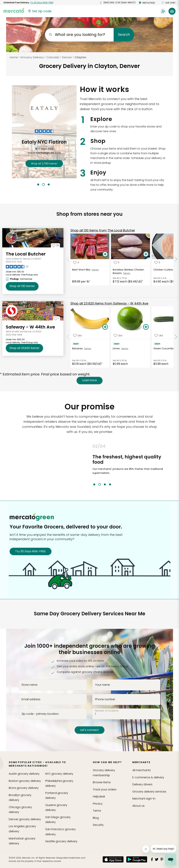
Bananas (78, 348)
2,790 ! (44, 164)
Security (98, 825)
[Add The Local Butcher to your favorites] (55, 245)
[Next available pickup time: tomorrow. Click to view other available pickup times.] (19, 279)
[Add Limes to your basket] (146, 327)
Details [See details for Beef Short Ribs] (95, 270)
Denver (67, 57)
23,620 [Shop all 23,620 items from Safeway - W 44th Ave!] (24, 348)
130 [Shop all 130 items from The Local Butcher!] (22, 286)
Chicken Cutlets (164, 270)
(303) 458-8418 (14, 335)
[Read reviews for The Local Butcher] (17, 268)
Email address (31, 699)
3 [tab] (49, 184)
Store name (29, 685)
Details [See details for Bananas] (88, 349)
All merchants (142, 770)
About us (138, 806)
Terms (97, 811)
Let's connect (89, 730)
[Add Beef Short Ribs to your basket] (105, 254)
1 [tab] (38, 184)
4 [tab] (110, 484)
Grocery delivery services (149, 792)
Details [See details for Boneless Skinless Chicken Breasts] (127, 273)
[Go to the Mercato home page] (14, 10)
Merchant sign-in (144, 799)
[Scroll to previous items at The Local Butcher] (68, 259)
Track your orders (105, 789)
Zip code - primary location (40, 714)
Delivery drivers (142, 784)
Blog (96, 818)
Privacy (98, 804)
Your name (103, 685)
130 (103, 230)
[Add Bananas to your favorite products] (77, 335)
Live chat (169, 3)
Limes (117, 348)
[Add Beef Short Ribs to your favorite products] (76, 263)
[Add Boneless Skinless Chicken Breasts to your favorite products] (117, 263)
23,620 (109, 303)
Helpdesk (99, 796)
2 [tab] (43, 184)
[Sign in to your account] (163, 11)
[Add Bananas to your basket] (105, 327)
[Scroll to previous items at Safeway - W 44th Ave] (68, 337)
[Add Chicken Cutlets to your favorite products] (157, 263)
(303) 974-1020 (14, 262)
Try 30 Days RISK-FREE (31, 551)
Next (166, 465)
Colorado (53, 57)
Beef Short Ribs (82, 270)
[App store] (113, 859)
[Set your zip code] (40, 11)
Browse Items (102, 782)
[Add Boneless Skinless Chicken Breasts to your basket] (146, 254)
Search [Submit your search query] (124, 35)
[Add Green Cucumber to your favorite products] (159, 335)
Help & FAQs (147, 3)
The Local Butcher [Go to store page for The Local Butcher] (26, 254)
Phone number (105, 699)
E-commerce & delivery (148, 777)
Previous (90, 465)
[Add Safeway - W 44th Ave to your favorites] (56, 318)
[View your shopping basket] (172, 11)
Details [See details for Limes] (125, 349)
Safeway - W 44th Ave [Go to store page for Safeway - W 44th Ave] (30, 327)
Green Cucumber (165, 348)
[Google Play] (137, 859)
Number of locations (107, 711)
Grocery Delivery (32, 57)
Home (14, 57)
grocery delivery (24, 774)
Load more (89, 380)
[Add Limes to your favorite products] (118, 335)
